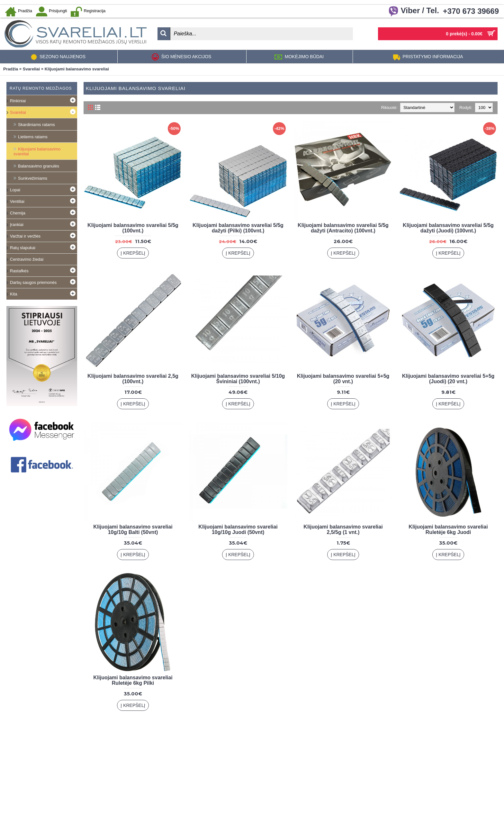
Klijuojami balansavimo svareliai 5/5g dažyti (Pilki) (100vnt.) (238, 228)
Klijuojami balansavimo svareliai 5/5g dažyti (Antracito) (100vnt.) (343, 228)
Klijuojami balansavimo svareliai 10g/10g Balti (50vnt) (133, 529)
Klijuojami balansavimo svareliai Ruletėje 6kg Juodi (448, 529)
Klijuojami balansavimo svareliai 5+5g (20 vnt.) (343, 379)
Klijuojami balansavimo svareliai (77, 69)
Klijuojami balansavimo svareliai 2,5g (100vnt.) (133, 379)
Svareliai (32, 69)
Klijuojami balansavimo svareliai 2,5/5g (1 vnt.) (343, 529)
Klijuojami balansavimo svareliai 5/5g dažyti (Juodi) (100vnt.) (448, 228)
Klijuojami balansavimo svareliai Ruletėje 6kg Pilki (133, 680)
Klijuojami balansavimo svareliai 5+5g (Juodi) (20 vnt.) (448, 379)
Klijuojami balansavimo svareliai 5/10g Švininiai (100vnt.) (238, 379)
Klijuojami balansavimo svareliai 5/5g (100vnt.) (133, 228)
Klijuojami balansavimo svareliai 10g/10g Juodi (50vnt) (238, 529)
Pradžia (11, 69)
